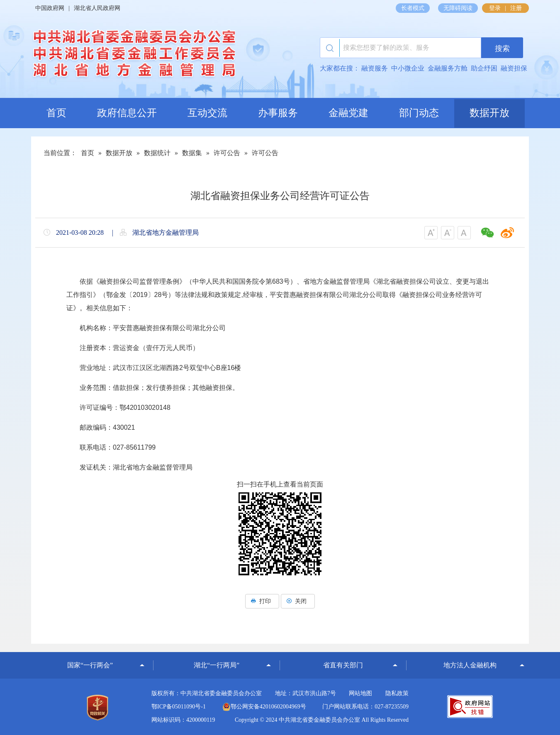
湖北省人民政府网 (97, 8)
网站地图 (360, 693)
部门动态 (419, 113)
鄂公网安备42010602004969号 (264, 707)
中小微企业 (408, 68)
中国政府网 (50, 8)
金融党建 (348, 113)
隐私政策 (397, 693)
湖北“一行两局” (217, 665)
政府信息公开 (127, 113)
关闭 (298, 601)
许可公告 (227, 153)
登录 (495, 8)
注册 (516, 8)
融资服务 (375, 68)
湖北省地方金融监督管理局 (133, 56)
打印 (262, 601)
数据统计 (157, 153)
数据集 (192, 153)
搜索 (502, 49)
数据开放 (489, 113)
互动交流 (207, 113)
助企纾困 (484, 68)
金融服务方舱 (448, 68)
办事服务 (278, 113)
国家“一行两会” (90, 665)
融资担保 (514, 68)
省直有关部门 (343, 665)
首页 (56, 113)
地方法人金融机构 (470, 665)
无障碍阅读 (458, 8)
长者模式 (413, 8)
